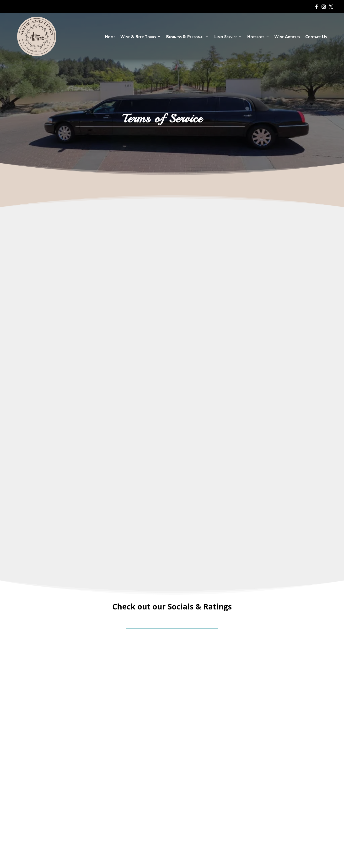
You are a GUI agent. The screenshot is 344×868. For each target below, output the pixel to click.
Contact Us (316, 37)
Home (110, 37)
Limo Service (226, 37)
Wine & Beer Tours (138, 37)
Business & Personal (185, 37)
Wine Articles (287, 37)
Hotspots (256, 37)
